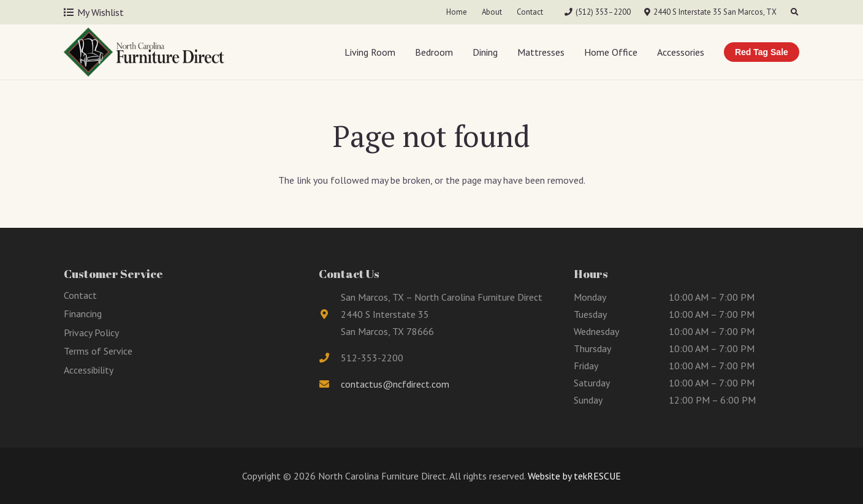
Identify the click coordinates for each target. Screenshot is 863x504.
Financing (83, 314)
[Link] (144, 52)
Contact (80, 295)
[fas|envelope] (330, 384)
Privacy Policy (91, 333)
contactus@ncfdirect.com (395, 384)
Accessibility (89, 370)
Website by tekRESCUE (573, 476)
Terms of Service (98, 351)
